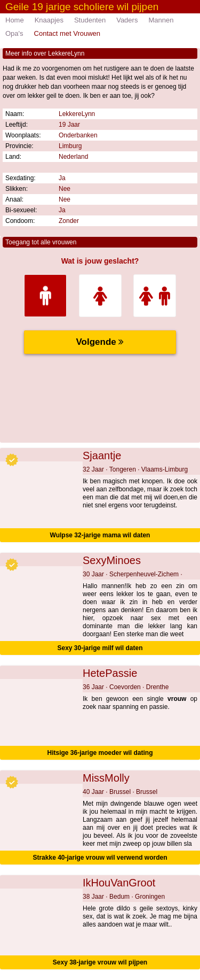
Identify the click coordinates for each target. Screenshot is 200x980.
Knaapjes (49, 20)
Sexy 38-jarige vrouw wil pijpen (100, 962)
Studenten (90, 20)
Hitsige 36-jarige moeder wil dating (100, 753)
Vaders (127, 20)
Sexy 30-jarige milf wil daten (100, 648)
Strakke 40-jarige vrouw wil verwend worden (100, 858)
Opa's (14, 33)
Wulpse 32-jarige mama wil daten (100, 535)
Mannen (161, 20)
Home (15, 20)
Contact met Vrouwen (67, 33)
